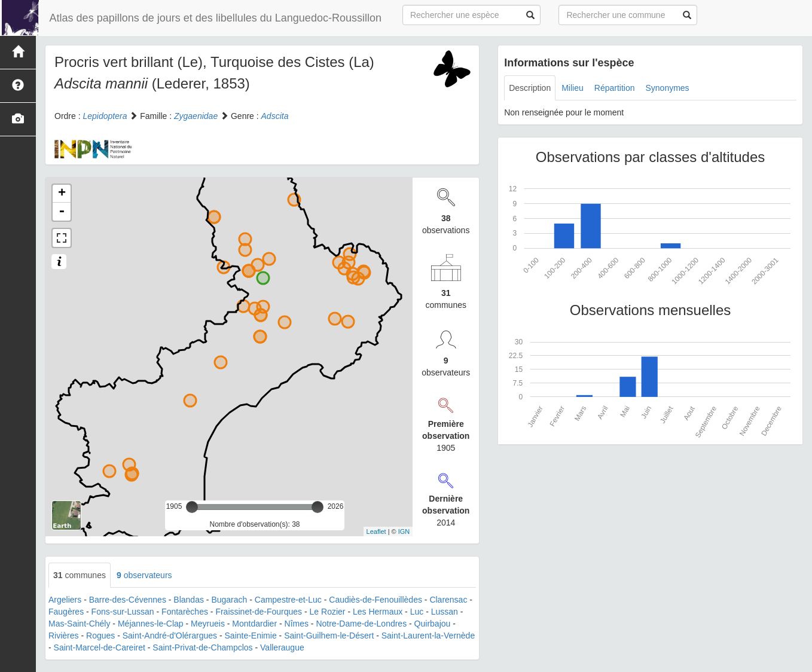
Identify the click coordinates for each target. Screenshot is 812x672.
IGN (404, 532)
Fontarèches (185, 612)
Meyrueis (208, 624)
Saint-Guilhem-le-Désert (329, 636)
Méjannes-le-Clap (151, 624)
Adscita (275, 116)
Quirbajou (433, 624)
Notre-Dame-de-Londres (361, 624)
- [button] (62, 212)
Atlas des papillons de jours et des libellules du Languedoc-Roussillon (212, 18)
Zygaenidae (196, 116)
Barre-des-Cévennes (128, 600)
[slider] (192, 507)
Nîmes (297, 624)
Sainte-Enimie (251, 636)
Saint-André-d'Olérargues (170, 636)
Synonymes (667, 88)
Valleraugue (282, 647)
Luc (417, 612)
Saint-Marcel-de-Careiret (100, 647)
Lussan (445, 612)
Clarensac (448, 600)
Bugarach (229, 600)
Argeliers (65, 600)
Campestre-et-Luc (288, 600)
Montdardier (254, 624)
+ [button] (62, 194)
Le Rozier (328, 612)
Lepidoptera (105, 116)
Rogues (100, 636)
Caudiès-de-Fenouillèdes (376, 600)
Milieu (573, 88)
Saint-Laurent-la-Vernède (428, 636)
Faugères (66, 612)
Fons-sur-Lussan (123, 612)
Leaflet (376, 532)
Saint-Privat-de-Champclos (202, 647)
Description (530, 88)
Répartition (615, 88)
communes (80, 575)
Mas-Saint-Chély (79, 624)
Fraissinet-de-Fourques (259, 612)
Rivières (64, 636)
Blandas (189, 600)
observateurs (144, 575)
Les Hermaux (378, 612)
